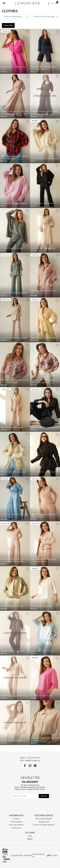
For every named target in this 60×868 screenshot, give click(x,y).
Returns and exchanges (44, 819)
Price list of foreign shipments (44, 825)
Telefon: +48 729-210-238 (30, 758)
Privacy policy (16, 828)
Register (30, 839)
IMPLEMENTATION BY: (45, 856)
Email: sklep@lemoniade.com (30, 760)
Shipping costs (44, 822)
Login (30, 836)
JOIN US (44, 796)
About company (16, 822)
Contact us (16, 819)
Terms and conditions (16, 825)
